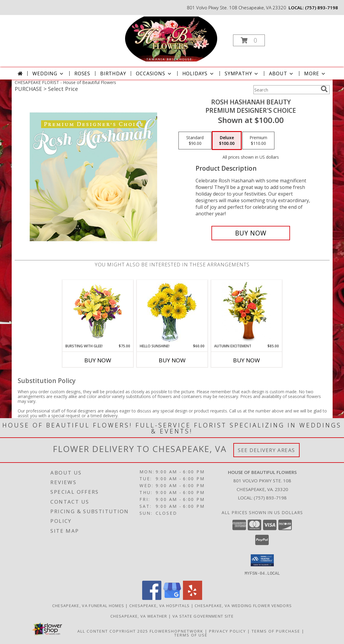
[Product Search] (286, 90)
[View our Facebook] (152, 598)
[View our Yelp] (193, 598)
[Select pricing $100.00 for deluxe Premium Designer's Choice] (227, 141)
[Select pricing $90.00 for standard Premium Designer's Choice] (195, 141)
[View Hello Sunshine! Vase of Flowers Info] (172, 312)
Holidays (199, 73)
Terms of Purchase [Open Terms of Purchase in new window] (276, 631)
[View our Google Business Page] (172, 598)
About (282, 73)
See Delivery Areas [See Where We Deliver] (266, 450)
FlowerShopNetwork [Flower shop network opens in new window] (176, 631)
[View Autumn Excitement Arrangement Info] (246, 312)
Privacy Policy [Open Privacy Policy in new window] (227, 631)
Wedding (48, 73)
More (315, 73)
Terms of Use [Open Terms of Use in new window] (191, 635)
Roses (82, 73)
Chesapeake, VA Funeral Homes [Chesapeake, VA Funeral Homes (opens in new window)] (88, 605)
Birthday (113, 73)
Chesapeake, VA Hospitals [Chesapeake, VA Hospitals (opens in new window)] (159, 605)
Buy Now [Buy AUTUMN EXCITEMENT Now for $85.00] (247, 360)
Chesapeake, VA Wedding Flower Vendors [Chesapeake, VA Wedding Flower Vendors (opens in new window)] (243, 605)
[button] (249, 40)
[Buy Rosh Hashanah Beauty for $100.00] (251, 233)
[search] (324, 89)
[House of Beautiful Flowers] (171, 39)
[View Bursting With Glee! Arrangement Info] (98, 312)
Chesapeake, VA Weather (139, 616)
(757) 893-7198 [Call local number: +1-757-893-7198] (322, 7)
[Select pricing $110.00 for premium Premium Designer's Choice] (258, 141)
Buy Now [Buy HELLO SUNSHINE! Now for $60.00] (172, 360)
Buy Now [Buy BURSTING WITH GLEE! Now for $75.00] (98, 360)
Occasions (154, 73)
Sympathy (242, 73)
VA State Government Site (203, 616)
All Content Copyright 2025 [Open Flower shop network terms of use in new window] (113, 631)
